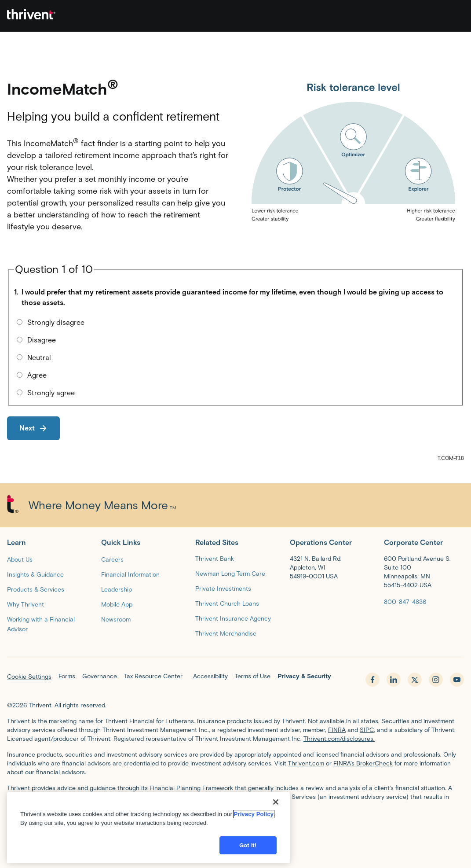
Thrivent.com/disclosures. (339, 739)
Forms (67, 676)
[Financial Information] (130, 574)
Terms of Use (253, 676)
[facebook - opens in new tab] (372, 680)
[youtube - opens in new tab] (457, 680)
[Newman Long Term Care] (230, 573)
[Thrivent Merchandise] (226, 633)
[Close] (276, 822)
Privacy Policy (254, 834)
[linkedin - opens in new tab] (394, 680)
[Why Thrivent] (26, 604)
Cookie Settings (29, 677)
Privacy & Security (304, 676)
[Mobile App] (117, 604)
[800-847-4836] (405, 601)
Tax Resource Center (153, 676)
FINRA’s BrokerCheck (363, 763)
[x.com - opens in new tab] (415, 680)
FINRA (337, 730)
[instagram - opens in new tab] (436, 680)
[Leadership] (117, 589)
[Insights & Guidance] (35, 574)
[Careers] (112, 559)
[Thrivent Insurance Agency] (233, 618)
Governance (100, 676)
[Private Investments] (223, 588)
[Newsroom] (116, 619)
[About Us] (20, 559)
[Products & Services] (36, 589)
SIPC (367, 730)
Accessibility (210, 676)
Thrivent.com (306, 763)
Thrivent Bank (215, 559)
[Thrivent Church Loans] (227, 603)
